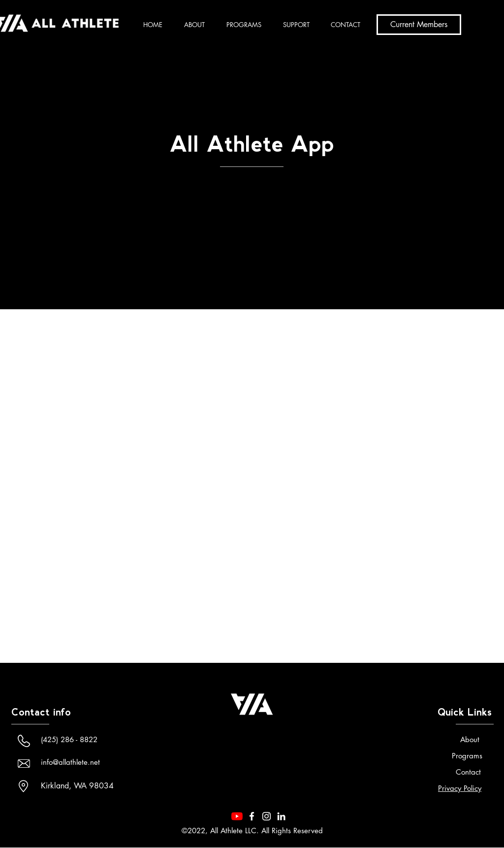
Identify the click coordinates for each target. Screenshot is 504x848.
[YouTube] (237, 816)
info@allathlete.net (70, 762)
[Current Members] (419, 25)
